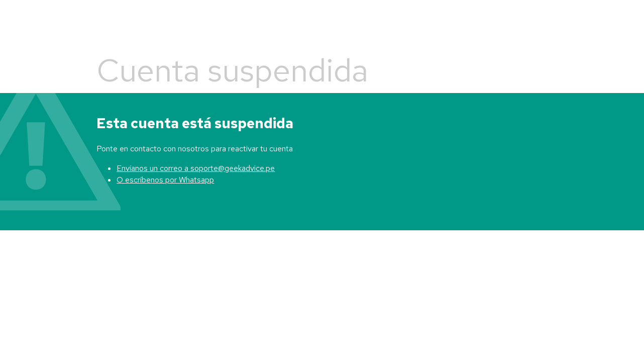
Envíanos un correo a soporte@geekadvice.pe (196, 168)
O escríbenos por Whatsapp (165, 180)
